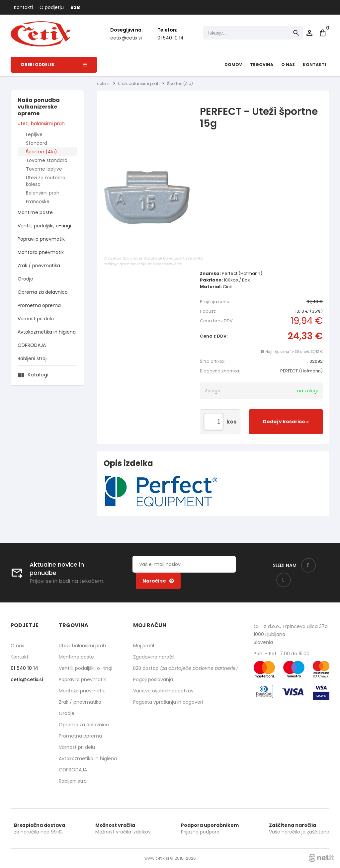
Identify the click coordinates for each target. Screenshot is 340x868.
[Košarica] (323, 33)
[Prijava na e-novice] (158, 581)
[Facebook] (308, 565)
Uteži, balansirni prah (41, 123)
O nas (288, 65)
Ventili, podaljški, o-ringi (44, 226)
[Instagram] (284, 580)
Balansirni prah (43, 193)
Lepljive (34, 134)
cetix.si (104, 83)
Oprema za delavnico (43, 292)
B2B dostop (185, 668)
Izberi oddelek (54, 65)
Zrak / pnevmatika (39, 266)
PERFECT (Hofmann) (301, 371)
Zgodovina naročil (154, 657)
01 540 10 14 (170, 38)
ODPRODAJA (32, 345)
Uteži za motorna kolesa (46, 181)
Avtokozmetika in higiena (47, 332)
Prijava (309, 33)
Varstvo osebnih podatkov (163, 691)
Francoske (38, 201)
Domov (233, 65)
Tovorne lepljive (44, 169)
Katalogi (38, 375)
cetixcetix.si (126, 38)
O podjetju (52, 7)
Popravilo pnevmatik (41, 239)
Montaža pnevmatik (41, 252)
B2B (75, 7)
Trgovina (262, 65)
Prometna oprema (39, 305)
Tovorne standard (47, 160)
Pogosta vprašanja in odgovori (168, 702)
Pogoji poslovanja (153, 679)
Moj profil (144, 646)
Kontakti (23, 7)
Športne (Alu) (42, 152)
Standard (37, 143)
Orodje (25, 279)
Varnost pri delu (36, 319)
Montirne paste (35, 212)
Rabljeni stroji (33, 358)
